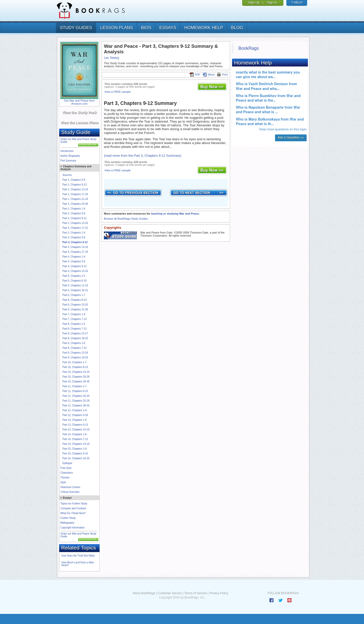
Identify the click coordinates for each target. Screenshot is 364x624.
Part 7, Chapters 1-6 (74, 314)
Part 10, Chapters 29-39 (76, 382)
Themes (65, 478)
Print (222, 75)
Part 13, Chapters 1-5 (75, 420)
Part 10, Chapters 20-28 (76, 377)
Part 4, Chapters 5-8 (74, 261)
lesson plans (116, 28)
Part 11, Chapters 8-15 (75, 391)
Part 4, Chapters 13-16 (75, 271)
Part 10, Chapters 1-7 (75, 362)
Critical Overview (70, 492)
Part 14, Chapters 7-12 (75, 439)
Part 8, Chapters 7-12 (75, 329)
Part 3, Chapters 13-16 (75, 247)
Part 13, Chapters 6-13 (75, 425)
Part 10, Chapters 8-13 (75, 367)
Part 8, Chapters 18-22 (75, 338)
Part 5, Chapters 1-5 (74, 276)
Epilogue (67, 463)
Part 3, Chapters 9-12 (75, 242)
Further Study (68, 518)
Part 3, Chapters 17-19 (75, 252)
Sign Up (254, 2)
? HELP (297, 2)
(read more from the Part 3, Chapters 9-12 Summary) (143, 156)
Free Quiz (66, 468)
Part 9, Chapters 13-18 (75, 353)
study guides (76, 28)
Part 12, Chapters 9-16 (75, 415)
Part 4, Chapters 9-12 (75, 266)
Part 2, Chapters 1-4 (74, 209)
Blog (237, 28)
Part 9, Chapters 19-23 (75, 357)
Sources (67, 175)
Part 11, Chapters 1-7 (75, 386)
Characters (67, 473)
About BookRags (144, 593)
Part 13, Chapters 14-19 (76, 430)
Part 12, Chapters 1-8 (75, 410)
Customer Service (170, 593)
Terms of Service (196, 593)
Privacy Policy (219, 593)
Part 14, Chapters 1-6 (75, 434)
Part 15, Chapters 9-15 (75, 454)
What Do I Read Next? (73, 513)
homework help (204, 28)
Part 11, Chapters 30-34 (76, 406)
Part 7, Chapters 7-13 (75, 319)
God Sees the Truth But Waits (78, 556)
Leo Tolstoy (112, 58)
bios (146, 28)
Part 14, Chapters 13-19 (76, 444)
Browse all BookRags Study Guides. (126, 219)
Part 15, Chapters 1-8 (75, 449)
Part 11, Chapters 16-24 (76, 396)
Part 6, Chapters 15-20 (75, 305)
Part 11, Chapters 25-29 (76, 401)
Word (209, 75)
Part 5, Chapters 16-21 (75, 290)
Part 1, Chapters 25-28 (75, 204)
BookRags (249, 48)
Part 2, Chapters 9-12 (75, 218)
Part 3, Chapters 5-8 (74, 237)
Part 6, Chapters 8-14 (75, 300)
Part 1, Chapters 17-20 (75, 194)
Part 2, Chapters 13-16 (75, 223)
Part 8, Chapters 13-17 (75, 333)
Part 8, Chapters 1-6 (74, 324)
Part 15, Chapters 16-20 (76, 458)
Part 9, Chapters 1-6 (74, 343)
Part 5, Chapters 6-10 (75, 281)
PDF (195, 75)
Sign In (272, 2)
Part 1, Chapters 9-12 (75, 185)
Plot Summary (68, 161)
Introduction (67, 151)
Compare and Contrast (73, 508)
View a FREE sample (118, 92)
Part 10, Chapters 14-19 (76, 372)
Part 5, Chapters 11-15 (75, 285)
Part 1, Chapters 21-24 (75, 199)
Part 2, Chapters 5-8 (74, 213)
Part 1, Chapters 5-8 (74, 180)
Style (63, 482)
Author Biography (70, 156)
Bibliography (67, 523)
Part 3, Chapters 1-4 (74, 233)
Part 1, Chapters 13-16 (75, 189)
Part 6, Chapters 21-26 (75, 309)
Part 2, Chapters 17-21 (75, 228)
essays (168, 28)
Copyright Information (73, 528)
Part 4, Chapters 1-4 (74, 257)
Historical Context (70, 487)
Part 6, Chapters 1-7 (74, 295)
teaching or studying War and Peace (175, 214)
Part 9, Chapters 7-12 (75, 348)
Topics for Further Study (74, 504)
